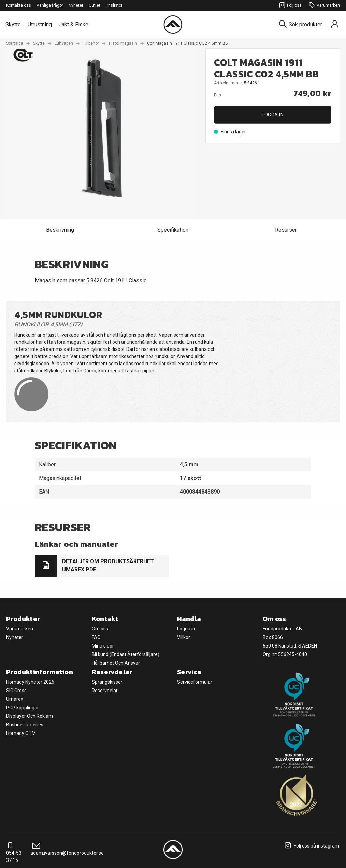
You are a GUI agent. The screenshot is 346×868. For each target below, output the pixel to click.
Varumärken (323, 6)
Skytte (13, 24)
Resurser (286, 230)
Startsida (15, 43)
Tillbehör (91, 43)
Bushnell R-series (25, 725)
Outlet (95, 5)
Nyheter (76, 5)
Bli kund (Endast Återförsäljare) (126, 654)
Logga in (273, 115)
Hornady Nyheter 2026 (30, 682)
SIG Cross (16, 691)
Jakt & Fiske (74, 24)
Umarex (15, 699)
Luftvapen (64, 43)
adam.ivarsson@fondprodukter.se (67, 849)
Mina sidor (103, 646)
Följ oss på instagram (311, 846)
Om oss (100, 629)
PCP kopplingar (23, 708)
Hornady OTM (21, 733)
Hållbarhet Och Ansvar (116, 663)
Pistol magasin (123, 43)
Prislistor (114, 5)
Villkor (184, 637)
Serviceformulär (195, 682)
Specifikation (173, 230)
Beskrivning (60, 230)
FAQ (96, 637)
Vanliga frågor (50, 5)
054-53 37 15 (14, 853)
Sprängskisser (107, 682)
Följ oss (290, 6)
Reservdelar (105, 691)
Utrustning (40, 24)
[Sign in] (335, 24)
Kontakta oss (19, 5)
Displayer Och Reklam (30, 716)
